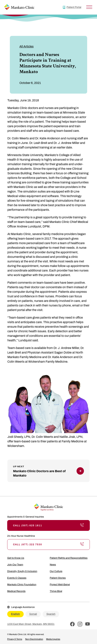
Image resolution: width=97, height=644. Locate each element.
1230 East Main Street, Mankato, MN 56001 (31, 624)
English (15, 614)
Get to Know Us (16, 558)
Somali (33, 614)
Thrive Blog (56, 591)
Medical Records (16, 591)
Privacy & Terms (15, 639)
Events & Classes (17, 578)
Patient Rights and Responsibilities (69, 558)
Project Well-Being (60, 585)
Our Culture (56, 571)
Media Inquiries (53, 639)
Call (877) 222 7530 (48, 545)
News (53, 565)
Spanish (51, 614)
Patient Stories (58, 578)
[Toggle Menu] (89, 7)
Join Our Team (15, 565)
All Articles (26, 46)
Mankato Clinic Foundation (22, 585)
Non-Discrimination (34, 639)
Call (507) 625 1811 (48, 525)
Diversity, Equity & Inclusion (22, 571)
